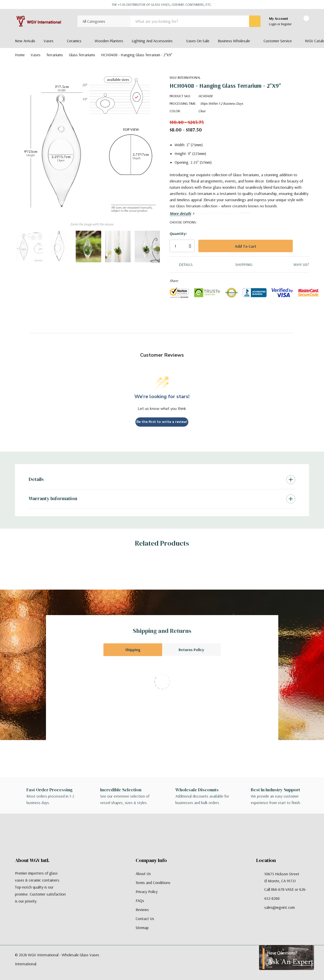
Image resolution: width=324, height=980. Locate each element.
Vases (49, 41)
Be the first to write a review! (162, 422)
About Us (143, 874)
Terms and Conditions (153, 883)
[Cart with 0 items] (302, 21)
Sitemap (142, 928)
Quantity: (178, 233)
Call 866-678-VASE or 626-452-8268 (285, 894)
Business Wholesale (234, 41)
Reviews (142, 910)
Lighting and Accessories (152, 41)
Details (36, 479)
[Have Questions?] (287, 958)
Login (273, 24)
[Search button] (255, 21)
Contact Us (145, 919)
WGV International (185, 77)
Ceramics (74, 41)
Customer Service (278, 41)
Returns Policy (191, 650)
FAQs (140, 901)
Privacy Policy (147, 892)
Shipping (133, 650)
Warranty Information (53, 498)
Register (286, 24)
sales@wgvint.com (280, 907)
